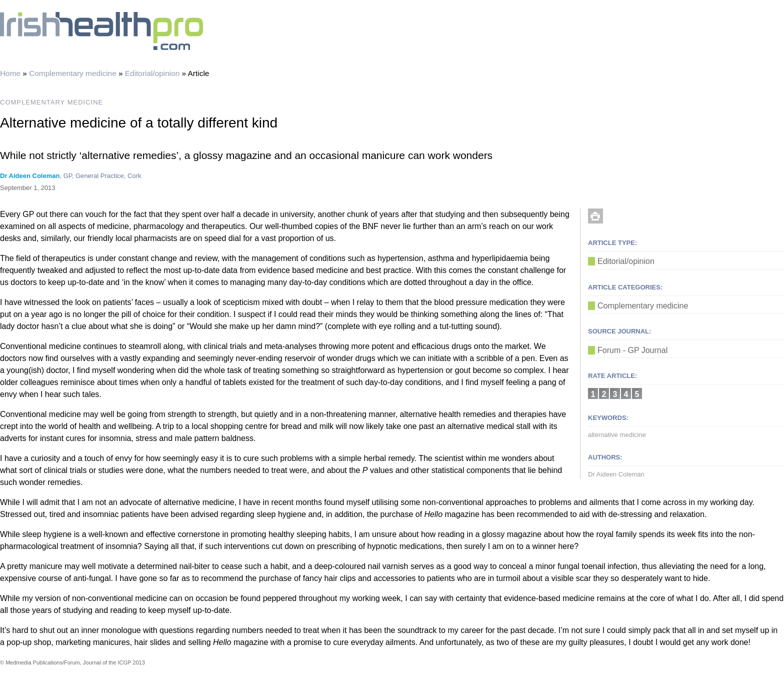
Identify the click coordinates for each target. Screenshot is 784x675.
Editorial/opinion (152, 73)
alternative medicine (617, 435)
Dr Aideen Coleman (30, 176)
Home (10, 73)
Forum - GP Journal (632, 350)
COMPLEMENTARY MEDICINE (51, 102)
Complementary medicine (73, 73)
